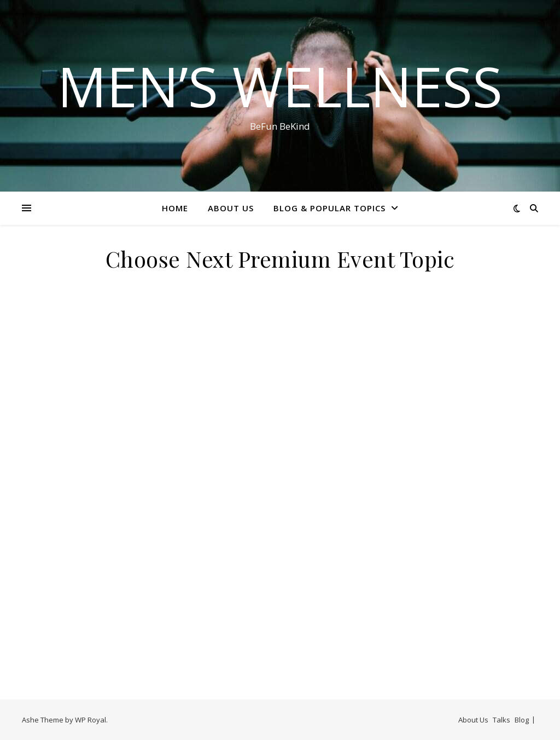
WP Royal (91, 720)
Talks (501, 720)
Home (175, 208)
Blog (522, 720)
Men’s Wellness (280, 86)
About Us (231, 208)
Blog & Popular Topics (329, 208)
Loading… (280, 487)
